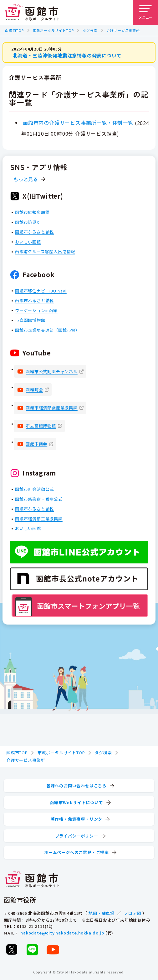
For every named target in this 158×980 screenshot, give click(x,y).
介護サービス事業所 (123, 30)
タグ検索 (90, 30)
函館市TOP (14, 30)
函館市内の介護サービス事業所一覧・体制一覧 (78, 123)
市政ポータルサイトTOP (53, 30)
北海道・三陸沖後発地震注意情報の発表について (67, 55)
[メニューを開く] (145, 12)
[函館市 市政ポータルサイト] (32, 12)
